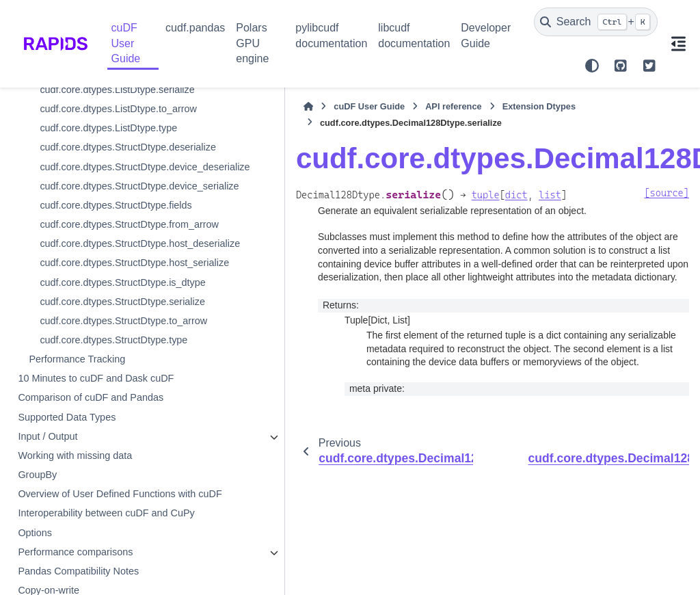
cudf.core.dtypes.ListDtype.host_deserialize (102, 481)
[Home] (198, 107)
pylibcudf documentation (331, 35)
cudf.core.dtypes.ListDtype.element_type (102, 414)
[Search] (596, 22)
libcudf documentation (414, 35)
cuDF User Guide (126, 43)
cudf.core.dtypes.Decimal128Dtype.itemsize (100, 117)
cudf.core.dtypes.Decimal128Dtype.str (100, 250)
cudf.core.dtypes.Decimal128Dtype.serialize (102, 216)
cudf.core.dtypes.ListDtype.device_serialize (102, 382)
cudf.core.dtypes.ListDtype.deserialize (102, 315)
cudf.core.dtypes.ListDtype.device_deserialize (102, 349)
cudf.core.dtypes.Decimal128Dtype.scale (100, 183)
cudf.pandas (195, 28)
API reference (344, 106)
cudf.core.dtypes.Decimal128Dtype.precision (100, 150)
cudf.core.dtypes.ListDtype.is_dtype (100, 547)
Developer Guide (486, 35)
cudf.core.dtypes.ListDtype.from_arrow (102, 448)
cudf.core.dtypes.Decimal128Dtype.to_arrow (100, 282)
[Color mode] (592, 66)
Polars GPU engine (252, 43)
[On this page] (679, 44)
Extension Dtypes (429, 106)
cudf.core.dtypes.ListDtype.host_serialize (102, 514)
